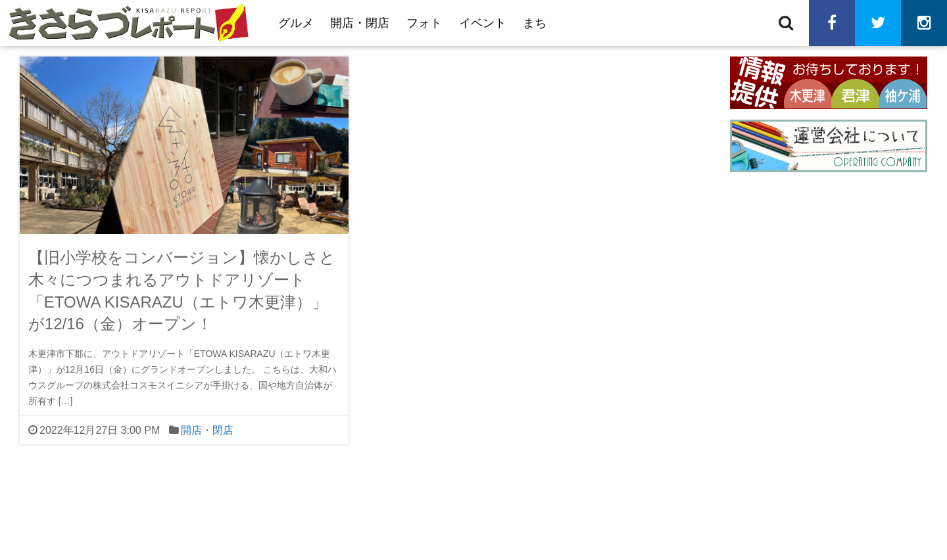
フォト (424, 23)
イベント (483, 23)
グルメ (296, 23)
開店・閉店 (360, 23)
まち (535, 23)
